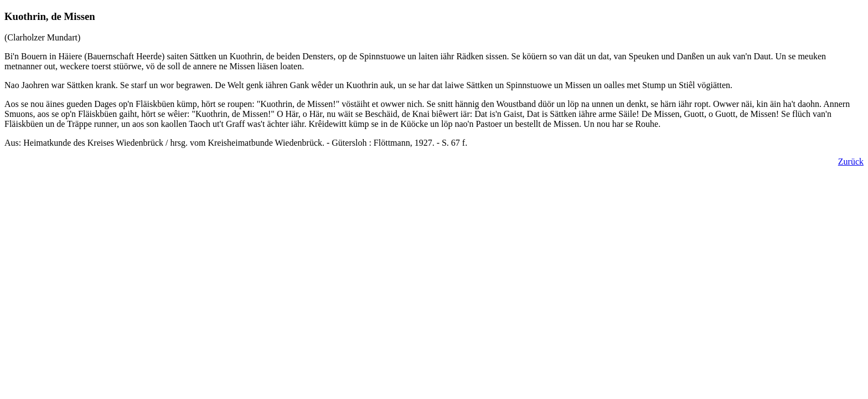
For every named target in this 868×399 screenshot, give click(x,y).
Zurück (851, 162)
